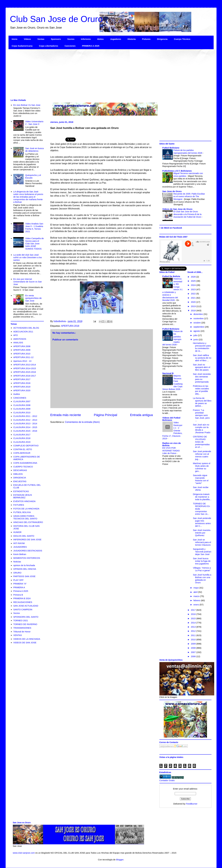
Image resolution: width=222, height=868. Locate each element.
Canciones (70, 46)
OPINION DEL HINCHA (25, 569)
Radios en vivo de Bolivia (172, 444)
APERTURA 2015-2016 (25, 372)
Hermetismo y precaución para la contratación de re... (202, 347)
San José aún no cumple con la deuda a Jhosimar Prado (202, 429)
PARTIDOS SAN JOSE (24, 576)
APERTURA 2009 (22, 350)
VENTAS (18, 635)
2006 (194, 656)
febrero (197, 600)
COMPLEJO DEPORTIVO (26, 446)
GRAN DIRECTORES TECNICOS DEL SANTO (25, 517)
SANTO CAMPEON (23, 609)
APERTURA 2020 (22, 390)
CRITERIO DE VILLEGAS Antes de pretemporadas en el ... (201, 442)
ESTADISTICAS (21, 491)
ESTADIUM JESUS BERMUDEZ (23, 496)
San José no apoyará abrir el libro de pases (202, 367)
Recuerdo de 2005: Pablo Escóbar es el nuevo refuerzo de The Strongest (189, 196)
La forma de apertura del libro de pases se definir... (202, 402)
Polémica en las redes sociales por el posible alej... (201, 390)
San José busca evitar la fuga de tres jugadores (202, 561)
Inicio (14, 39)
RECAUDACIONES (23, 602)
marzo (197, 596)
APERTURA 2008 (22, 346)
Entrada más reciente (66, 415)
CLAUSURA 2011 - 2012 (25, 416)
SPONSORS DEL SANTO (26, 617)
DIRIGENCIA (20, 478)
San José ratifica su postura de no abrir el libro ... (202, 358)
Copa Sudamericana (22, 46)
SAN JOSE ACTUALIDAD (26, 606)
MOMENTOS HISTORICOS (27, 558)
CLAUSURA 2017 (22, 435)
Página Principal (105, 415)
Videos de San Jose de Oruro (177, 209)
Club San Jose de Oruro (56, 19)
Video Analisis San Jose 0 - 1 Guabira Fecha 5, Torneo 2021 (34, 227)
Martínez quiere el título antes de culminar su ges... (202, 467)
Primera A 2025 (21, 591)
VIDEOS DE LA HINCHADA (27, 639)
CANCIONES (20, 398)
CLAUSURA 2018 (22, 438)
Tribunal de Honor (22, 632)
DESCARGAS (20, 470)
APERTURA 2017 (22, 379)
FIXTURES (19, 505)
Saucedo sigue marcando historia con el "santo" (201, 479)
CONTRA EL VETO (23, 449)
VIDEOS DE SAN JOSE (25, 643)
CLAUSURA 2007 (22, 401)
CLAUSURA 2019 (22, 442)
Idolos (100, 39)
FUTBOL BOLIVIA (22, 512)
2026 (194, 277)
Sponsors (56, 39)
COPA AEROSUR (22, 453)
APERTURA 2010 (22, 354)
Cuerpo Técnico (182, 39)
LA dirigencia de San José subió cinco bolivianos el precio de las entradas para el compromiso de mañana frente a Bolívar (28, 197)
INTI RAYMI (19, 543)
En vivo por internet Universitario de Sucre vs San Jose (28, 282)
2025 (194, 281)
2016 (194, 614)
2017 (194, 610)
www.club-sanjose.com (24, 853)
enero (197, 605)
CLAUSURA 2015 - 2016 (25, 431)
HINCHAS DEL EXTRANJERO (28, 522)
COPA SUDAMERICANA (25, 463)
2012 (194, 631)
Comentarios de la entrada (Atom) (82, 422)
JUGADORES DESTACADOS (28, 551)
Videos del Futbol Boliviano (171, 419)
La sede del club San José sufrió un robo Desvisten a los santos (28, 257)
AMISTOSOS (20, 339)
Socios (71, 39)
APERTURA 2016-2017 (25, 376)
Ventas (41, 39)
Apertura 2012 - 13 (22, 361)
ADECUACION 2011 (23, 332)
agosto (197, 331)
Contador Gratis (167, 780)
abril (196, 592)
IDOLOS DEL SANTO (24, 536)
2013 (194, 627)
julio (196, 335)
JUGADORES (20, 547)
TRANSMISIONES (22, 628)
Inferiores (86, 39)
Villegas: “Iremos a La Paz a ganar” (202, 569)
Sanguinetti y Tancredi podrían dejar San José (202, 552)
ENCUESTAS (20, 481)
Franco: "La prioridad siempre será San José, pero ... (201, 415)
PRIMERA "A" (20, 584)
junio (196, 339)
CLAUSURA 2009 (22, 409)
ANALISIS (18, 343)
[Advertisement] (95, 74)
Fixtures (146, 39)
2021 (194, 298)
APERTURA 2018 (70, 326)
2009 (194, 644)
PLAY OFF (18, 580)
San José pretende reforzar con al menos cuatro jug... (202, 455)
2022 (194, 294)
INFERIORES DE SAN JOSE (27, 539)
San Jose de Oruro (172, 191)
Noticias (17, 562)
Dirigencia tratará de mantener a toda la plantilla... (202, 497)
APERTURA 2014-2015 (25, 368)
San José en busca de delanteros (34, 150)
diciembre (198, 314)
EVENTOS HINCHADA (24, 501)
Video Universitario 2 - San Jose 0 (34, 123)
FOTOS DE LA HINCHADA (26, 509)
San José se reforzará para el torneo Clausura (202, 542)
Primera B (18, 595)
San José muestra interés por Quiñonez (202, 533)
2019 (194, 306)
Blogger (120, 860)
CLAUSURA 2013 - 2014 (25, 423)
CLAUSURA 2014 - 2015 (25, 427)
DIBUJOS (18, 474)
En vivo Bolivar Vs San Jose (27, 105)
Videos (27, 39)
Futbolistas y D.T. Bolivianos (177, 171)
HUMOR (17, 532)
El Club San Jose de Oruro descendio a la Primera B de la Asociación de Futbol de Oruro (188, 214)
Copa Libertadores (49, 46)
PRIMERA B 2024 (22, 598)
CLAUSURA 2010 (22, 412)
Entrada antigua (141, 415)
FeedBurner (192, 804)
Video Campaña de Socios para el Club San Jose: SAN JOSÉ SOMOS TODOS (34, 244)
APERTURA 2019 (22, 387)
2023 (194, 289)
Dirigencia (162, 39)
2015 (194, 618)
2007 (194, 652)
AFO (16, 335)
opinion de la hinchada (24, 565)
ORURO (17, 573)
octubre (197, 323)
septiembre (199, 327)
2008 (194, 648)
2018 (194, 310)
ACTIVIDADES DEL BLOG (26, 328)
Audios (17, 394)
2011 (194, 635)
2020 (194, 302)
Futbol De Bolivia (171, 276)
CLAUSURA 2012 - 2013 (25, 420)
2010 (194, 639)
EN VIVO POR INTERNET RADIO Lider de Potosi (171, 451)
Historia (132, 39)
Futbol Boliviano (171, 148)
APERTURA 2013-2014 (25, 365)
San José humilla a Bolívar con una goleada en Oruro (202, 579)
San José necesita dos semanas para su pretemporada (202, 378)
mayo (196, 588)
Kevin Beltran (20, 554)
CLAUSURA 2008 (22, 405)
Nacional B (168, 373)
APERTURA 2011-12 (23, 357)
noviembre (199, 318)
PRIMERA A (19, 587)
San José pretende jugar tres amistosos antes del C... (202, 522)
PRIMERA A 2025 (91, 46)
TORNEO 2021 (21, 620)
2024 (194, 285)
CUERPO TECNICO (23, 467)
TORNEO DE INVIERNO (25, 624)
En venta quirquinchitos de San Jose (33, 298)
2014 (194, 623)
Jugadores (116, 39)
